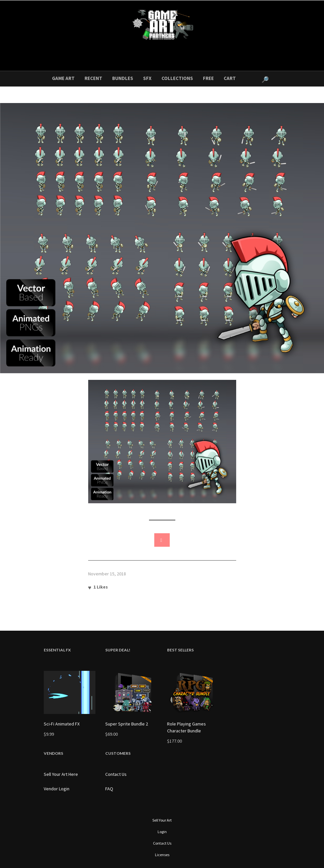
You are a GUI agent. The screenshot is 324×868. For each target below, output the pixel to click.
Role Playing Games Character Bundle (187, 727)
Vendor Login (57, 789)
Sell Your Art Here (61, 774)
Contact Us (116, 774)
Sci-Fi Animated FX (62, 724)
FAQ (109, 789)
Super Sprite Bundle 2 (127, 724)
